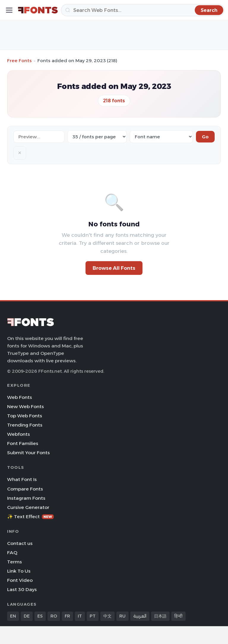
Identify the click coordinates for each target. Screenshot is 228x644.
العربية (140, 616)
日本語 (160, 616)
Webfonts (19, 434)
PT (93, 616)
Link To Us (19, 571)
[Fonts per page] (97, 137)
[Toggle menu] (9, 10)
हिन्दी (178, 616)
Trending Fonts (25, 425)
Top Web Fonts (25, 416)
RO (54, 616)
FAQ (12, 553)
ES (40, 616)
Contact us (20, 543)
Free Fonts (19, 61)
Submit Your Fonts (28, 453)
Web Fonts (20, 397)
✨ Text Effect (30, 517)
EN (13, 616)
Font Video (20, 580)
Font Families (23, 443)
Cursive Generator (28, 507)
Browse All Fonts (114, 268)
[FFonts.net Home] (38, 10)
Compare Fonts (25, 489)
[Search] (143, 10)
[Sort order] (161, 137)
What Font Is (22, 479)
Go (205, 137)
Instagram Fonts (26, 498)
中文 (107, 616)
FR (67, 616)
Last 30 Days (22, 589)
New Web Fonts (26, 406)
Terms (15, 562)
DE (27, 616)
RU (122, 616)
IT (80, 616)
